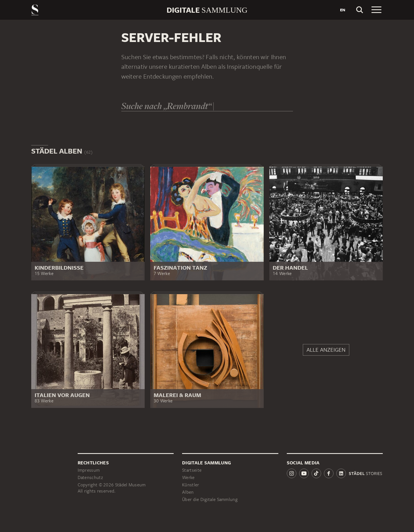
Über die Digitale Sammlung (210, 499)
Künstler (191, 485)
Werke (188, 477)
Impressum (89, 470)
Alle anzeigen (326, 350)
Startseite (192, 470)
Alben (188, 492)
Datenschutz (90, 477)
